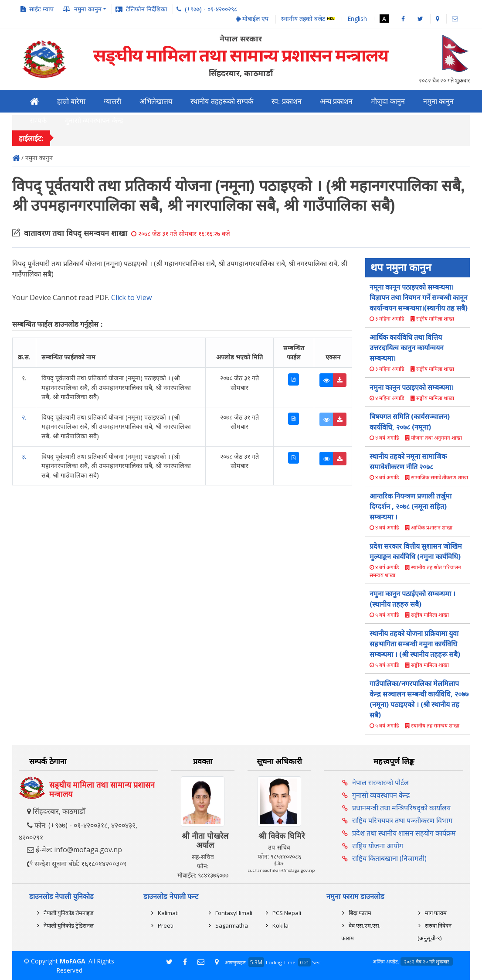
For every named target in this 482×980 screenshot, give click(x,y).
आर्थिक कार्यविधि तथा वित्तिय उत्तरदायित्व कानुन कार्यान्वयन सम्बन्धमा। (407, 348)
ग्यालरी (112, 101)
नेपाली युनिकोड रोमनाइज (69, 913)
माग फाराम (436, 913)
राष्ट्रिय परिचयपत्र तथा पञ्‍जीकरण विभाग (402, 820)
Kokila (280, 925)
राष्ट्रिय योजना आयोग (378, 846)
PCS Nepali (287, 913)
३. (24, 456)
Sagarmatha (232, 925)
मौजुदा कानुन (388, 101)
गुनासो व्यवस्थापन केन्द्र (94, 121)
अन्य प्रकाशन (336, 101)
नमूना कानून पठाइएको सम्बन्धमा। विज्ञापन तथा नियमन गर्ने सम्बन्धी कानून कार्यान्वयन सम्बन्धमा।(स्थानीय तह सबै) (419, 297)
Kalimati (168, 913)
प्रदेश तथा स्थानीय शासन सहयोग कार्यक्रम (404, 833)
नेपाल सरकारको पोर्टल (380, 782)
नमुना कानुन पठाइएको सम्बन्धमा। (412, 387)
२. (24, 417)
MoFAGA (73, 961)
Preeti (166, 925)
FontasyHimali (234, 913)
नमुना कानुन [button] (88, 9)
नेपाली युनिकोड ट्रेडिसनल (69, 925)
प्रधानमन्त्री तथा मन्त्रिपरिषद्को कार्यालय (401, 808)
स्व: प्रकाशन (287, 101)
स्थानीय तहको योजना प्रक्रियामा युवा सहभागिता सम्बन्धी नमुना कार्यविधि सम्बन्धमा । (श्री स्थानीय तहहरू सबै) (415, 644)
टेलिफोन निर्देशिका (147, 9)
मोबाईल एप (252, 19)
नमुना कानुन (438, 101)
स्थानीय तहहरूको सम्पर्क (222, 101)
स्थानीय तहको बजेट (308, 19)
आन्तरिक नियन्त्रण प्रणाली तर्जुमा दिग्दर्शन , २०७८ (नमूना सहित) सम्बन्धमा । (411, 506)
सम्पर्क (38, 121)
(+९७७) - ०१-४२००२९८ (211, 9)
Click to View (131, 297)
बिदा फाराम (360, 913)
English (357, 19)
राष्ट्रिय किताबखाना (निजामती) (389, 858)
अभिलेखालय (156, 101)
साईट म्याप (41, 9)
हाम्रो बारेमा (71, 101)
